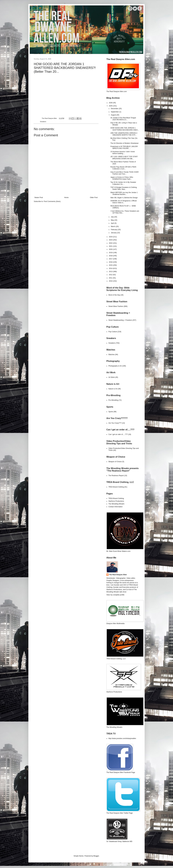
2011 (111, 278)
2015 (111, 265)
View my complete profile (115, 595)
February (114, 230)
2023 (111, 240)
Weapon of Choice (115, 462)
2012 (111, 275)
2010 (111, 281)
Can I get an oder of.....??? (118, 434)
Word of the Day (114, 295)
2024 (111, 237)
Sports (111, 412)
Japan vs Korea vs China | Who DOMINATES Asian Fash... (122, 178)
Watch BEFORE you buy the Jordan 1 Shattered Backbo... (124, 193)
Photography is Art (115, 366)
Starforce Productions (116, 501)
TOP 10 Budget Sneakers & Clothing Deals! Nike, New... (124, 188)
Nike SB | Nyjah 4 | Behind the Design (124, 198)
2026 (111, 103)
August (114, 115)
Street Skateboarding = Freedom (120, 320)
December (115, 109)
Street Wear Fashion (116, 306)
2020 (111, 249)
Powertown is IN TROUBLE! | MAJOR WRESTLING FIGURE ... (124, 147)
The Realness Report (116, 476)
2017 (111, 259)
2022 (111, 243)
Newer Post (39, 198)
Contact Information (115, 507)
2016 (111, 262)
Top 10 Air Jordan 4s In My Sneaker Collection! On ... (123, 183)
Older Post (94, 198)
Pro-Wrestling (113, 400)
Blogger (96, 856)
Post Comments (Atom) (52, 201)
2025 (111, 106)
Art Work (112, 377)
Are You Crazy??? (115, 423)
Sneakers (43, 122)
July (113, 217)
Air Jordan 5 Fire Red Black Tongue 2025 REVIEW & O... (123, 119)
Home (66, 198)
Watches (112, 355)
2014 (111, 268)
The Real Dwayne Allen (118, 575)
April (113, 223)
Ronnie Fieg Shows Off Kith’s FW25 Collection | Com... (123, 168)
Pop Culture (113, 332)
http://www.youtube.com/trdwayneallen (122, 738)
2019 (111, 253)
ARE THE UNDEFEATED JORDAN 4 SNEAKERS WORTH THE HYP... (124, 134)
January (114, 233)
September (115, 112)
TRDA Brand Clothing (116, 487)
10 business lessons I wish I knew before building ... (123, 153)
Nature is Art (113, 389)
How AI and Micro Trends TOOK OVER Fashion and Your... (124, 173)
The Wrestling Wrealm (116, 504)
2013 (111, 272)
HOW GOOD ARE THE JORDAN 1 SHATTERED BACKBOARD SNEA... (125, 129)
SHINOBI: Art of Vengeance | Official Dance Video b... (124, 202)
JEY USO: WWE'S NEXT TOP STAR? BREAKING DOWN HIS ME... (124, 158)
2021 (111, 246)
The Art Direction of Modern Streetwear (124, 143)
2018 (111, 256)
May (113, 220)
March (113, 226)
